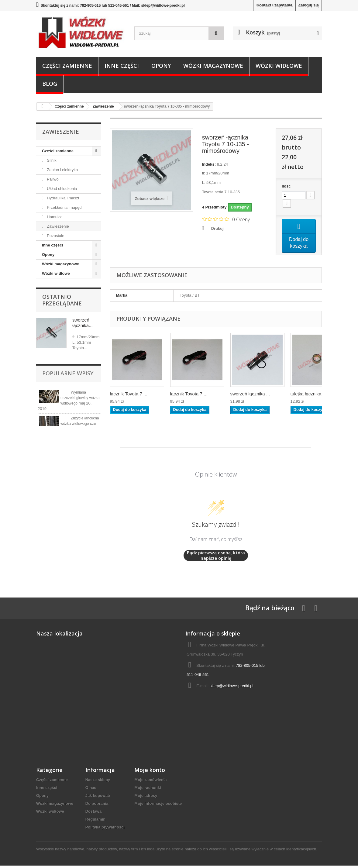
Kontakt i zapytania (274, 5)
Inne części (122, 66)
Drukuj (217, 228)
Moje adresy (146, 798)
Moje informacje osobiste (158, 806)
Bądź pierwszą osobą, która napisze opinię (216, 558)
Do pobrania (97, 806)
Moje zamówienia (150, 782)
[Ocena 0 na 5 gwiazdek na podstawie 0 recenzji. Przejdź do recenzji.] (226, 219)
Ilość (286, 186)
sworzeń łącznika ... (250, 396)
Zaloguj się (308, 5)
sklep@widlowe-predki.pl (231, 688)
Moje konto (150, 772)
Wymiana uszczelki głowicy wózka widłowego (80, 398)
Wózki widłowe (279, 66)
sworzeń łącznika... (83, 323)
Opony (161, 66)
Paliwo (52, 179)
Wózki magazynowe (213, 66)
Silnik (51, 160)
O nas (91, 790)
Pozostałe (55, 236)
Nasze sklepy (98, 782)
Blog (50, 84)
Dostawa (93, 814)
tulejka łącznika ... (308, 396)
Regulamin (95, 822)
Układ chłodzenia (62, 189)
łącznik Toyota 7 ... (129, 396)
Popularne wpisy (68, 373)
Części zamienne (67, 66)
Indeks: (209, 164)
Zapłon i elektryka (62, 170)
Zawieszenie (57, 226)
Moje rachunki (148, 790)
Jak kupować (98, 798)
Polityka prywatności (105, 830)
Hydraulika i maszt (63, 198)
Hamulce (54, 217)
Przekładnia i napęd (64, 207)
